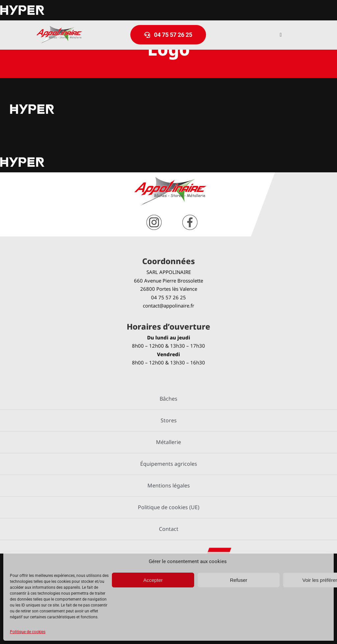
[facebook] (190, 217)
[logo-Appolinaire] (59, 28)
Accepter (153, 580)
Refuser (239, 580)
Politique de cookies (28, 632)
